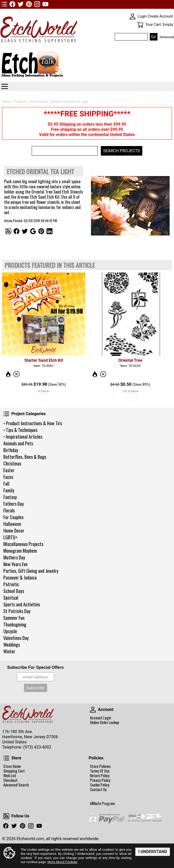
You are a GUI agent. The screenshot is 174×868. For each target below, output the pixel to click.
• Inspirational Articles (23, 437)
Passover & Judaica (20, 577)
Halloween (12, 524)
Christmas (12, 463)
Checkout (10, 780)
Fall (6, 484)
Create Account (160, 16)
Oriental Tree (130, 360)
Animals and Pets (18, 443)
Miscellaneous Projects (23, 544)
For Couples (13, 517)
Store (6, 758)
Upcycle (10, 631)
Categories (5, 86)
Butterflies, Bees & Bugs (25, 457)
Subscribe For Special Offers (36, 667)
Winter (9, 651)
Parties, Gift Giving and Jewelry (31, 571)
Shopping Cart (14, 771)
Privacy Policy (100, 780)
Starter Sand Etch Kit (44, 360)
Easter (9, 470)
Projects (20, 102)
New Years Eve (15, 564)
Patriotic (11, 584)
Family (9, 490)
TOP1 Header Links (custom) (4, 4)
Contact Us (98, 790)
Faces (8, 477)
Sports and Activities (22, 604)
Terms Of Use (100, 771)
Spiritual (11, 598)
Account (93, 710)
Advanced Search (16, 785)
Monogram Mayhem (20, 551)
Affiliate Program (102, 803)
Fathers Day (14, 504)
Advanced (167, 37)
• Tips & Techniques (20, 430)
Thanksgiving (15, 624)
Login (142, 16)
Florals (9, 510)
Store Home (12, 766)
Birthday (11, 450)
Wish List (10, 776)
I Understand (153, 852)
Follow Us (6, 816)
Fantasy (10, 497)
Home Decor (14, 531)
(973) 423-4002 (37, 747)
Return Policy (100, 776)
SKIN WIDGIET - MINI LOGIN (132, 17)
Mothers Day (14, 557)
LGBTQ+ (10, 537)
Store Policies (100, 766)
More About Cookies (62, 862)
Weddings (12, 645)
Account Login (101, 718)
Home (7, 102)
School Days (14, 591)
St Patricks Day (17, 611)
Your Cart (140, 25)
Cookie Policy (100, 785)
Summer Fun (14, 618)
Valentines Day (16, 638)
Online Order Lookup (105, 722)
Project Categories (6, 414)
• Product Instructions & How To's (33, 423)
